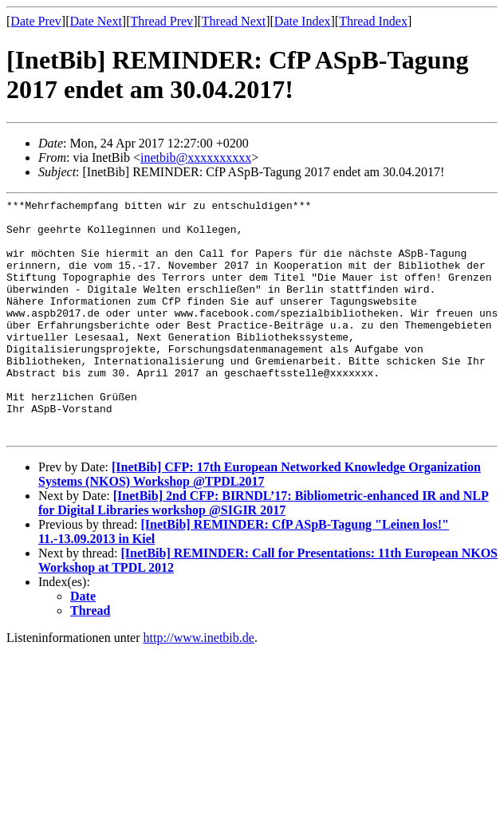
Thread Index (373, 21)
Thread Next (234, 21)
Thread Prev (161, 21)
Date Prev (36, 21)
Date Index (303, 21)
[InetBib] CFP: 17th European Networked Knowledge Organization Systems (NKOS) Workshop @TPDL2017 (260, 522)
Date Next (96, 21)
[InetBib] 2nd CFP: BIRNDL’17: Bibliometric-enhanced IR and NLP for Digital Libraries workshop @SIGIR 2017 (264, 551)
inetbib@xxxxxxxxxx (196, 157)
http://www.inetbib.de (199, 685)
